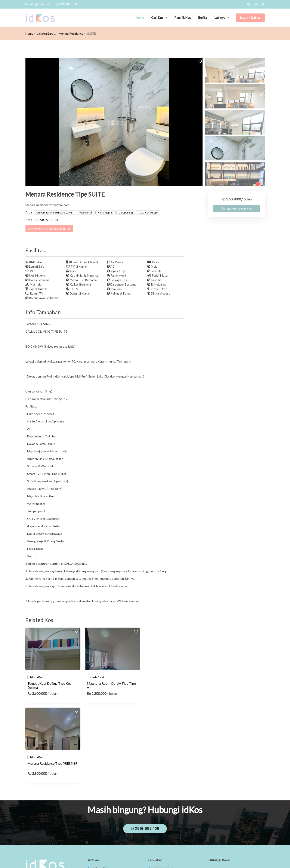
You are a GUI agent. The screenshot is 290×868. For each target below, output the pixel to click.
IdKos (217, 792)
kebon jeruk (86, 213)
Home (140, 18)
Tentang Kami (100, 788)
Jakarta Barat (46, 33)
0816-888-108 (145, 749)
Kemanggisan (106, 213)
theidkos (218, 802)
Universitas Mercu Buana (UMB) (55, 213)
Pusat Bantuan (101, 796)
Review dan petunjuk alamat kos (49, 229)
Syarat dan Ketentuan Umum (171, 796)
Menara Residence (71, 33)
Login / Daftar (250, 18)
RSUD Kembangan (148, 213)
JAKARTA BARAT (46, 220)
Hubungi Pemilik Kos (236, 209)
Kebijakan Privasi (163, 788)
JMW (261, 859)
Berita (203, 18)
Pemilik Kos (183, 18)
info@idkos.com (223, 821)
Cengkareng (126, 213)
